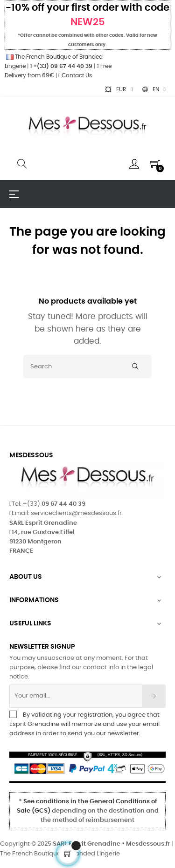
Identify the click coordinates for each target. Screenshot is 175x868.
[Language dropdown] (154, 89)
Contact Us (75, 75)
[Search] (87, 366)
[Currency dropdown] (119, 89)
